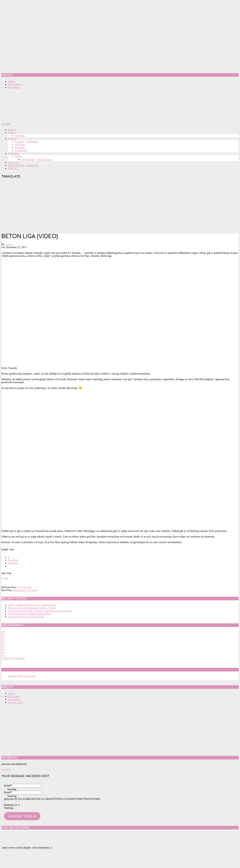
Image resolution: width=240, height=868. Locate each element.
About (11, 693)
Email (8, 786)
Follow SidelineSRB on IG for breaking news (32, 605)
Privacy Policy (16, 702)
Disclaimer (14, 696)
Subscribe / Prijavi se (22, 816)
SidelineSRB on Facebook (25, 670)
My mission (14, 699)
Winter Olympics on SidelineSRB (26, 617)
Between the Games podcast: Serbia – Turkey (32, 608)
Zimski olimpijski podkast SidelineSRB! (30, 614)
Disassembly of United (25, 590)
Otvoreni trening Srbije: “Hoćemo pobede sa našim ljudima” (40, 611)
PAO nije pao (24, 587)
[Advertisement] (120, 206)
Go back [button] (6, 770)
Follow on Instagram (13, 658)
